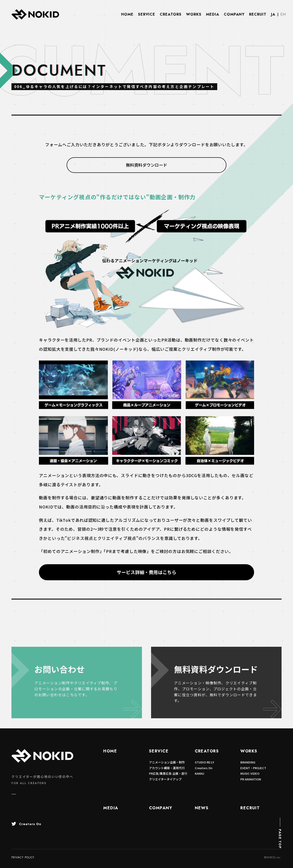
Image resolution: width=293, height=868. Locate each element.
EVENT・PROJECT (253, 768)
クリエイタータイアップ (165, 779)
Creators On (204, 768)
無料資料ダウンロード (146, 165)
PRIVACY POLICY (23, 857)
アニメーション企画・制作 (167, 762)
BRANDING (248, 762)
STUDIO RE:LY (204, 762)
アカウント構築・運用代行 (167, 768)
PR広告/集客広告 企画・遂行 (168, 773)
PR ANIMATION (251, 779)
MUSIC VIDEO (250, 773)
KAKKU (199, 773)
